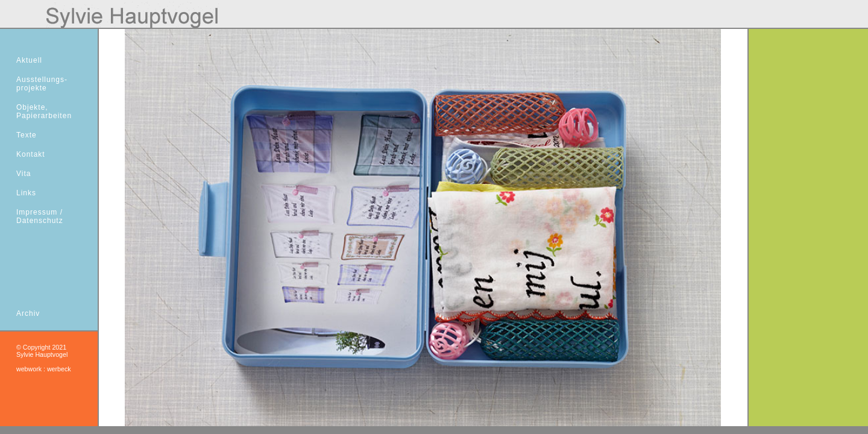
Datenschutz (40, 221)
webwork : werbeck (44, 369)
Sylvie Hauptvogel (42, 354)
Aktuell (29, 60)
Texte (27, 135)
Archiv (28, 313)
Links (26, 193)
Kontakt (31, 154)
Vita (24, 174)
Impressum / (39, 212)
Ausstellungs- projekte (42, 84)
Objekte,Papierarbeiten (44, 112)
